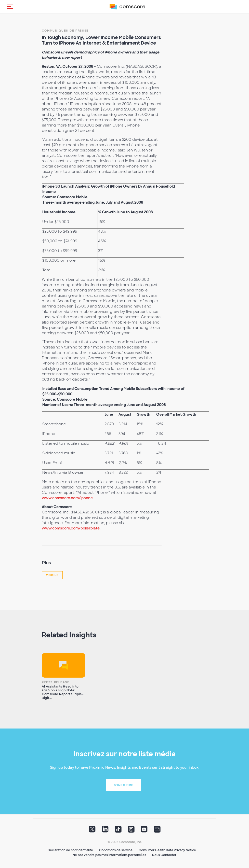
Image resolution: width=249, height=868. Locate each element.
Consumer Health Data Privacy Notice (167, 850)
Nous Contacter (164, 855)
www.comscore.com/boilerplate (71, 528)
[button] (10, 7)
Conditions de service (116, 850)
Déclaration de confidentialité (70, 850)
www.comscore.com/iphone (67, 498)
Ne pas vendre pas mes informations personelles (109, 855)
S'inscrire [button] (124, 785)
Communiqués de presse (65, 31)
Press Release (56, 682)
